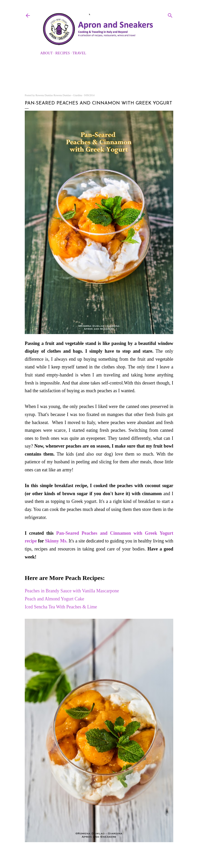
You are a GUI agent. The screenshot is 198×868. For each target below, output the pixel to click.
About (46, 53)
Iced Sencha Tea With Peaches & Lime (61, 607)
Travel (79, 53)
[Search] (170, 14)
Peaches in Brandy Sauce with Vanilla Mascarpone (72, 591)
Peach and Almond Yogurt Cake (54, 599)
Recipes (63, 53)
